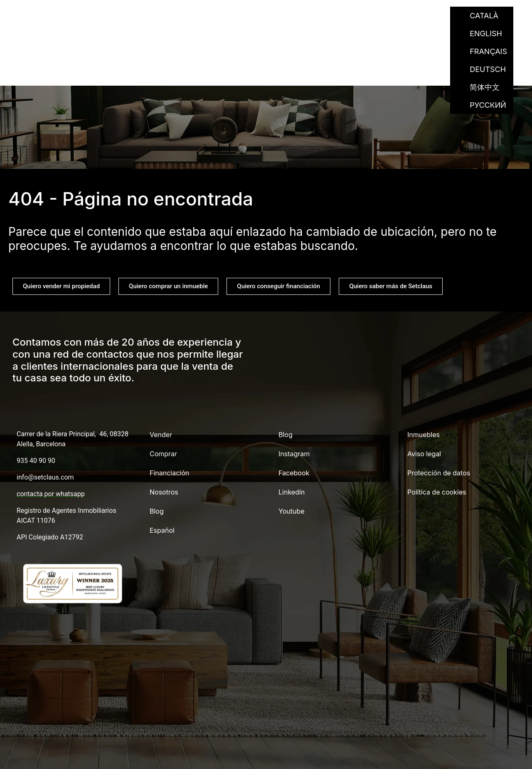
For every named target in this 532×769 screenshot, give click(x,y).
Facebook (294, 473)
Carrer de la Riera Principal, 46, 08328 (73, 434)
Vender (179, 16)
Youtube (292, 511)
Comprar (225, 16)
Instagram (294, 454)
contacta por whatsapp (51, 494)
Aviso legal (424, 454)
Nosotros (344, 16)
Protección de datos (439, 473)
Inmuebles (424, 435)
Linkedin (292, 492)
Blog (387, 16)
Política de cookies (437, 492)
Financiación (283, 16)
